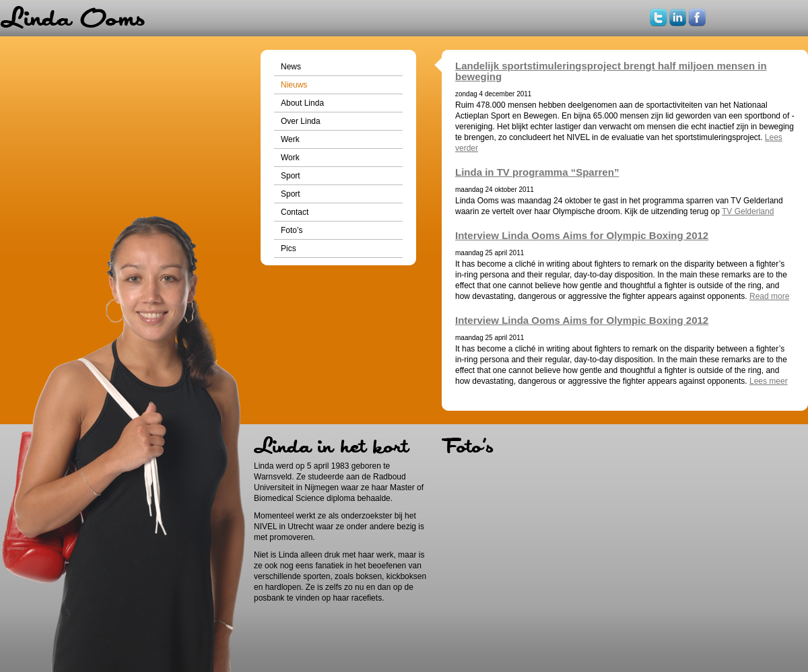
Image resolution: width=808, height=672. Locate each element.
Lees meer (769, 381)
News (291, 67)
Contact (295, 212)
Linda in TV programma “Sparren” (537, 172)
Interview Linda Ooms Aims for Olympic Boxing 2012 (582, 235)
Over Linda (301, 121)
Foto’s (292, 230)
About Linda (302, 103)
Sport (291, 176)
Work (290, 158)
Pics (289, 248)
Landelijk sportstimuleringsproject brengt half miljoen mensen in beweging (611, 71)
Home (72, 18)
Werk (290, 139)
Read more (769, 296)
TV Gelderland (748, 211)
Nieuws (294, 85)
